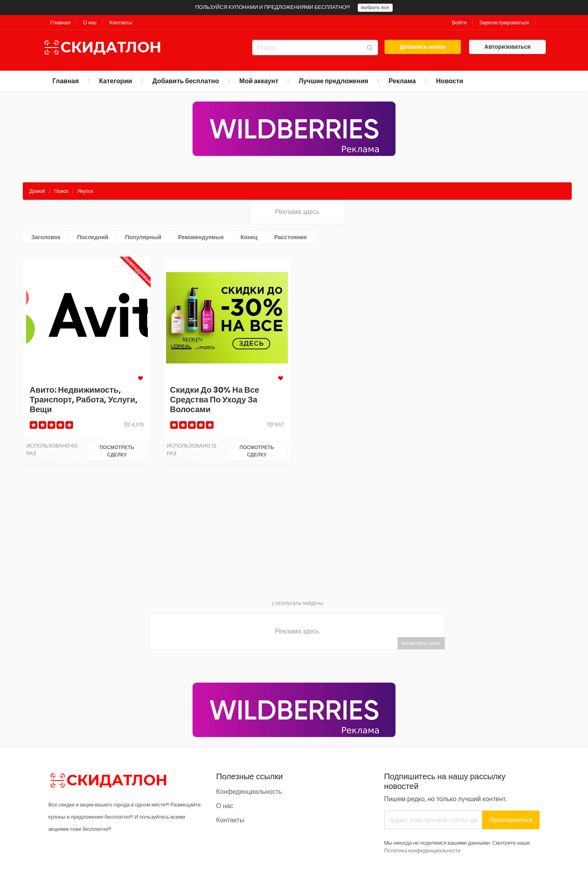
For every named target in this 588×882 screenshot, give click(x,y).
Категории (116, 81)
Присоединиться (511, 820)
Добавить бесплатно (186, 81)
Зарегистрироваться (504, 23)
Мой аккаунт (259, 81)
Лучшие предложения (333, 81)
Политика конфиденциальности (422, 851)
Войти (459, 23)
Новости (450, 81)
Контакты (121, 23)
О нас (90, 23)
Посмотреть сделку (117, 451)
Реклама (402, 81)
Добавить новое (423, 47)
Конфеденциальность (249, 792)
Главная (60, 23)
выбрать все (375, 8)
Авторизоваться (508, 47)
